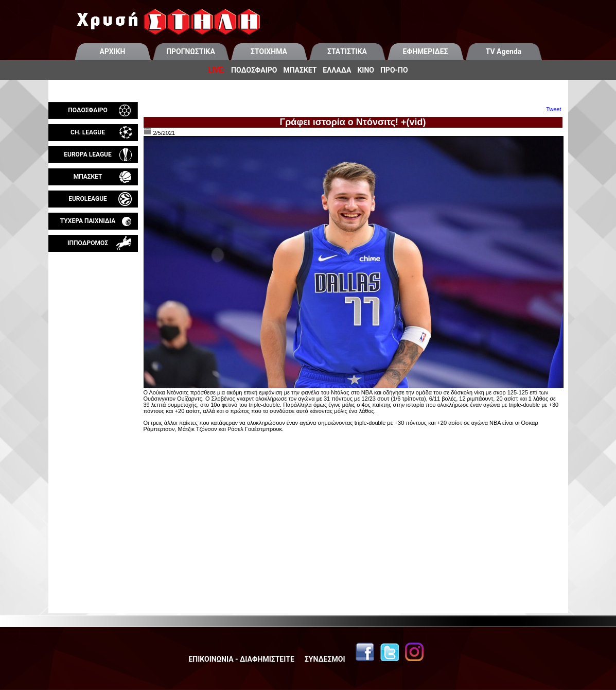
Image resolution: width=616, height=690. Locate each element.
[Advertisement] (93, 373)
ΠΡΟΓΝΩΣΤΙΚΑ (191, 51)
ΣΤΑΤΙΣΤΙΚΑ (347, 51)
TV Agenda (504, 51)
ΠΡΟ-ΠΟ (394, 70)
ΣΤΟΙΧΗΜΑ (269, 51)
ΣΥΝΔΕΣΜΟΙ (325, 659)
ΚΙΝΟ (366, 70)
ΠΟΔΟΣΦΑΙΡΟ (254, 70)
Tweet (553, 109)
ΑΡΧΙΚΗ (113, 51)
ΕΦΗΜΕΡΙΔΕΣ (426, 51)
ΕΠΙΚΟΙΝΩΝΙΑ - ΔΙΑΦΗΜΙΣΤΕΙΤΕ (241, 659)
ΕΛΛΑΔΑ (337, 70)
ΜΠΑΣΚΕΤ (300, 70)
